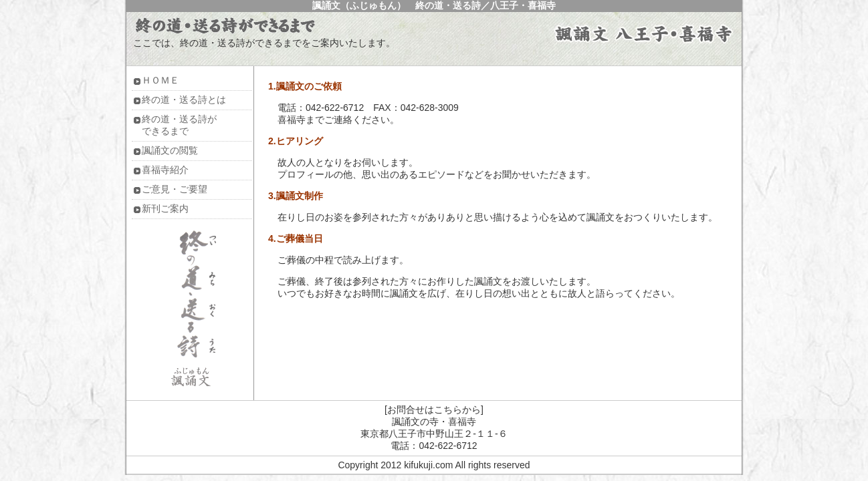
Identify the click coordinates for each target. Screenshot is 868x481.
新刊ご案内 (165, 208)
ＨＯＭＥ (160, 80)
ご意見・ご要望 (175, 189)
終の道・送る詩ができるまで (179, 125)
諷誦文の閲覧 (170, 150)
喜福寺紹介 (165, 170)
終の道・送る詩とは (184, 100)
